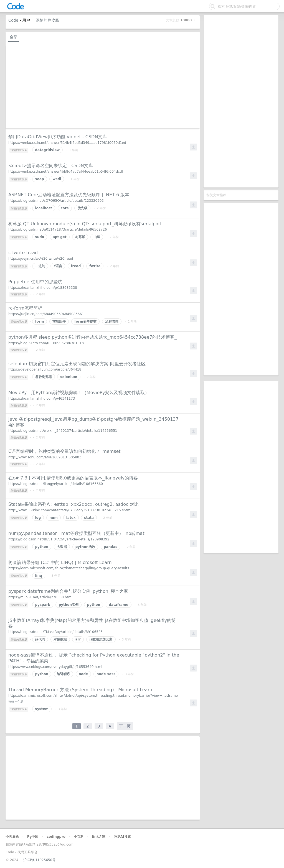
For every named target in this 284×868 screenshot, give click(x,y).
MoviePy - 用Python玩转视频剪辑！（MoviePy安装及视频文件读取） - (80, 393)
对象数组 (60, 639)
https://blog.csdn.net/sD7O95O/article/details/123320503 (56, 201)
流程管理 (112, 321)
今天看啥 (12, 837)
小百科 (79, 837)
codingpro (56, 837)
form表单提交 (85, 321)
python (42, 547)
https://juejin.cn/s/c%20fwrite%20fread (41, 259)
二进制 (40, 266)
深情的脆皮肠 (47, 20)
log (38, 518)
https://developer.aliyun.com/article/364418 (45, 369)
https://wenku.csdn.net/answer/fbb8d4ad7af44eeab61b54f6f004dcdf (66, 172)
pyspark (43, 605)
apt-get (60, 237)
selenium (69, 377)
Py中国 (33, 837)
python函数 (85, 547)
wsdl (57, 179)
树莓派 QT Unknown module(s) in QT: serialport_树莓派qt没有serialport (85, 224)
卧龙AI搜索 (122, 837)
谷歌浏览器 (44, 377)
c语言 (58, 266)
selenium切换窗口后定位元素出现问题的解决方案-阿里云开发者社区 (77, 364)
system (42, 709)
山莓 (97, 237)
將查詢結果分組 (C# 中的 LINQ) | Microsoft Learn (60, 562)
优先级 (82, 208)
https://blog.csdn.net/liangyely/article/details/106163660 (56, 484)
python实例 (68, 605)
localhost (44, 208)
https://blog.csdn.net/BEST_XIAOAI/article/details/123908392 (59, 539)
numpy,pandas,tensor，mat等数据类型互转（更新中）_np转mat (76, 533)
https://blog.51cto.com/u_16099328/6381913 (46, 343)
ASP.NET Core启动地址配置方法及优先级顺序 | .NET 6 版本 (69, 195)
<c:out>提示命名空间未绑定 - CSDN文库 (51, 166)
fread (76, 266)
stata (89, 518)
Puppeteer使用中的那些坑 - (37, 282)
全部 (14, 37)
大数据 (62, 547)
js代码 (40, 639)
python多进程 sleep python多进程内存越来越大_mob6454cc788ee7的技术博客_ (92, 337)
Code (13, 20)
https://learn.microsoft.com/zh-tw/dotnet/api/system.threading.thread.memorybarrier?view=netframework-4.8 (93, 699)
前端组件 (59, 321)
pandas (111, 547)
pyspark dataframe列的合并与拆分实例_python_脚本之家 (68, 591)
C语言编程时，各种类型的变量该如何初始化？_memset (64, 451)
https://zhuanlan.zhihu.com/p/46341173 (42, 399)
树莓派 (80, 237)
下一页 (125, 726)
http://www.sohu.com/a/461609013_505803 (45, 457)
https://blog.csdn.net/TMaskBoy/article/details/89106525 (55, 632)
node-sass (106, 674)
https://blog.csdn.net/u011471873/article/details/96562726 (58, 229)
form (40, 321)
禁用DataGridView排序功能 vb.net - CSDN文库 (58, 137)
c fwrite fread (23, 253)
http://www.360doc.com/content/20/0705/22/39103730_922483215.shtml (70, 510)
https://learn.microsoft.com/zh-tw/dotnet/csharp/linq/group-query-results (69, 568)
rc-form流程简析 (25, 308)
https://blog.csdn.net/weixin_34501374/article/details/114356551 (63, 431)
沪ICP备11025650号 (39, 860)
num (54, 518)
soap (40, 179)
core (65, 208)
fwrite (95, 266)
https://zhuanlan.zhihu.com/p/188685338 (43, 288)
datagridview (48, 150)
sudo (40, 237)
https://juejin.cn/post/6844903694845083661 (46, 314)
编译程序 (64, 674)
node (83, 674)
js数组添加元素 (101, 639)
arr (78, 639)
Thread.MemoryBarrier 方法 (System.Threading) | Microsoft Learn (80, 690)
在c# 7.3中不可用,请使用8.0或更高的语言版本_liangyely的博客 (73, 478)
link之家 (99, 837)
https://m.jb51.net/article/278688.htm (40, 597)
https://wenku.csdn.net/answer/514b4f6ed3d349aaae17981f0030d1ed (67, 143)
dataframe (118, 605)
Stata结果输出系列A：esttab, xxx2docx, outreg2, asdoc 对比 (73, 504)
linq (39, 576)
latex (71, 518)
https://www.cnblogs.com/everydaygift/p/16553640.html (55, 667)
